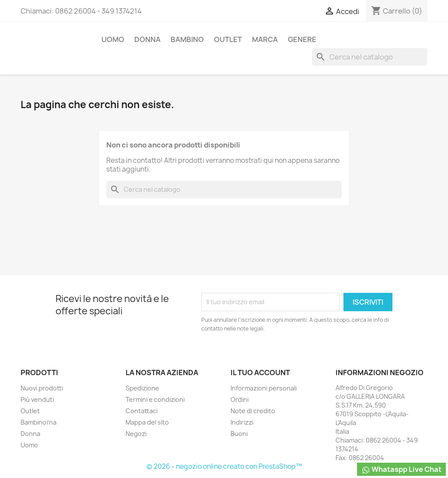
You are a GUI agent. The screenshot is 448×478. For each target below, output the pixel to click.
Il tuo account (260, 373)
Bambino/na (38, 422)
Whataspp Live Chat (401, 469)
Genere (302, 39)
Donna (147, 39)
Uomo (113, 39)
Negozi (136, 434)
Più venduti (37, 399)
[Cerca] (370, 57)
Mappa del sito (147, 422)
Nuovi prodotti (42, 388)
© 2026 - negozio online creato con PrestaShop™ (224, 466)
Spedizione (142, 388)
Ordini (240, 399)
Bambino (187, 39)
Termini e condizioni (155, 399)
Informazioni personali (264, 388)
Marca (265, 39)
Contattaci (142, 411)
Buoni (239, 434)
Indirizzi (242, 422)
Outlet (228, 39)
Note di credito (253, 411)
